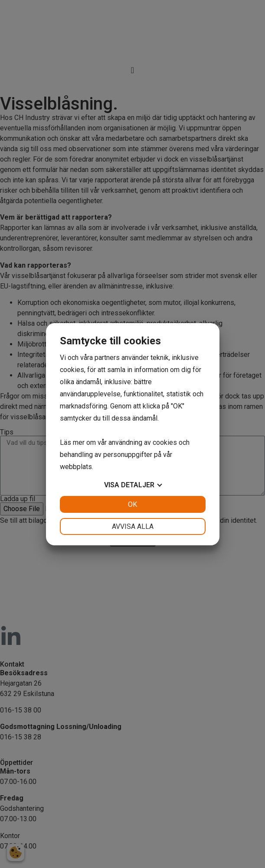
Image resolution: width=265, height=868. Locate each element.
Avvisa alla (133, 526)
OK (132, 504)
